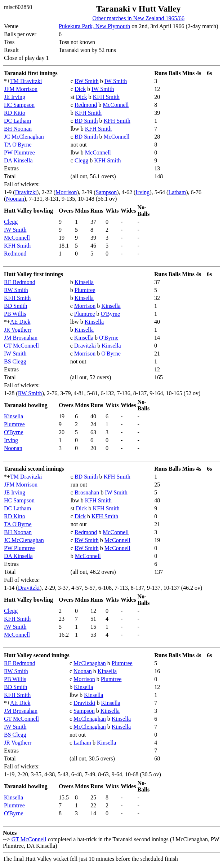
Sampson (106, 192)
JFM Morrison (21, 89)
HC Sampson (19, 105)
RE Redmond (20, 282)
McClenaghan (90, 663)
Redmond (86, 105)
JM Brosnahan (21, 338)
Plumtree (85, 290)
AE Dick (20, 322)
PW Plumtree (19, 152)
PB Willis (15, 314)
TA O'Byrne (18, 145)
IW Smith (116, 81)
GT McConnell (21, 346)
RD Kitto (15, 113)
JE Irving (15, 97)
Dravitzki (26, 192)
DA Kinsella (18, 160)
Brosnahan (87, 492)
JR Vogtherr (18, 330)
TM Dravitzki (26, 81)
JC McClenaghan (24, 137)
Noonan (15, 199)
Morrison (66, 192)
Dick (80, 89)
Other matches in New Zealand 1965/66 (139, 18)
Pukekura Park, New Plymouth (94, 26)
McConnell (116, 105)
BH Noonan (18, 129)
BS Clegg (15, 361)
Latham (177, 192)
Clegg (81, 160)
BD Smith (86, 121)
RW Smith (87, 81)
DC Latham (17, 121)
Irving (142, 192)
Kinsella (84, 282)
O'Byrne (111, 314)
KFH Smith (106, 97)
